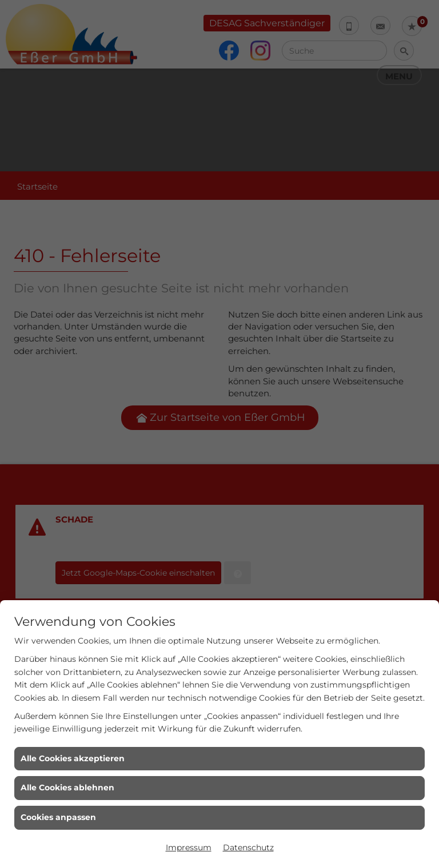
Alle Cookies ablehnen (67, 787)
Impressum (189, 847)
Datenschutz (248, 847)
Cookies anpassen (58, 817)
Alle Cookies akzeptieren (73, 758)
